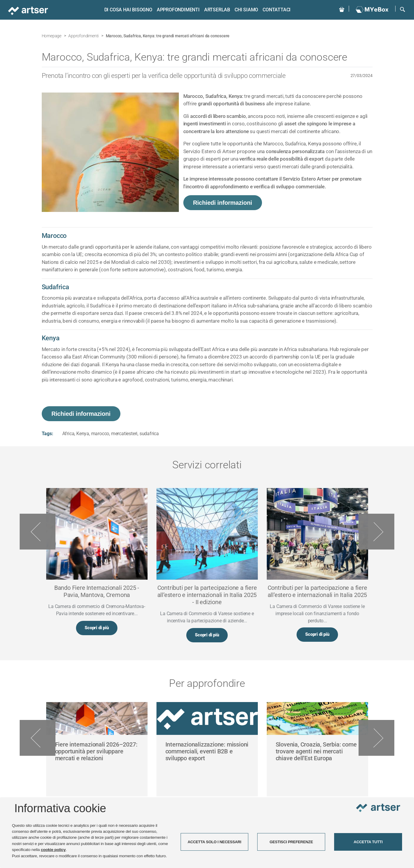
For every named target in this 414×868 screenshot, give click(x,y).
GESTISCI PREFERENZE (291, 842)
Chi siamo (245, 10)
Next (376, 532)
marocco (100, 434)
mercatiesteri (124, 434)
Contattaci (276, 10)
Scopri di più (97, 628)
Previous (38, 532)
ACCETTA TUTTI (368, 842)
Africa (68, 434)
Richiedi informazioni (223, 203)
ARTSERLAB (216, 10)
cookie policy (53, 850)
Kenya (83, 434)
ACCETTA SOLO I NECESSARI (214, 842)
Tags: (48, 434)
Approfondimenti (177, 10)
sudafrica (149, 434)
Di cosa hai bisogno (127, 10)
